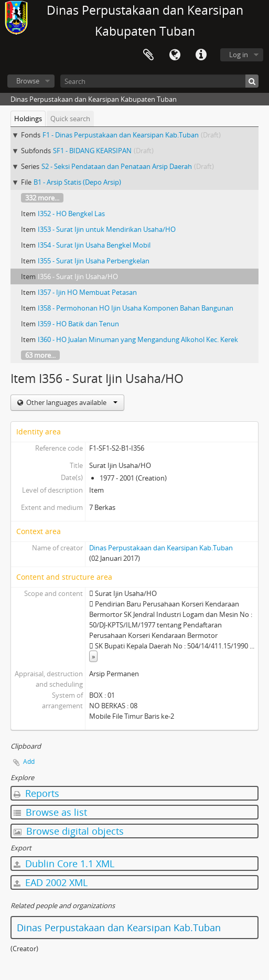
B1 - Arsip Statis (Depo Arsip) (77, 182)
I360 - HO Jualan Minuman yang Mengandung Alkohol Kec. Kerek (138, 339)
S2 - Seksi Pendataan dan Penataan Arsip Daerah (117, 166)
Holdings (28, 119)
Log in (239, 55)
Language (175, 55)
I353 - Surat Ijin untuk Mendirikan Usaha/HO (107, 229)
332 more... (42, 198)
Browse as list (50, 812)
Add (29, 761)
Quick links (201, 55)
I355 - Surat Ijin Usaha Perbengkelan (94, 261)
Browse (28, 81)
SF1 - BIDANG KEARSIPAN (92, 151)
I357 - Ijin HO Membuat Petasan (87, 292)
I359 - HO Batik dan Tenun (78, 324)
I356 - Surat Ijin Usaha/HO (78, 276)
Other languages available (71, 402)
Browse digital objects (69, 831)
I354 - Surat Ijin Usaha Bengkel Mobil (94, 245)
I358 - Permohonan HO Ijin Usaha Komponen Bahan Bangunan (136, 308)
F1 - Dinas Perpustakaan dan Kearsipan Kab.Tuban (121, 135)
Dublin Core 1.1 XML (64, 864)
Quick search (70, 119)
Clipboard (148, 55)
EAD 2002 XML (51, 882)
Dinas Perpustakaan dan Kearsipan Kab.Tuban (161, 548)
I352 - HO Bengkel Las (71, 214)
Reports (36, 793)
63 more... (40, 355)
